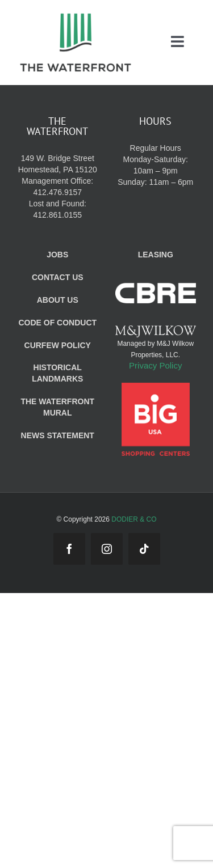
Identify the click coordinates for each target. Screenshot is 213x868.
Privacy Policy (155, 365)
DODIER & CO (134, 519)
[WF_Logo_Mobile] (76, 16)
